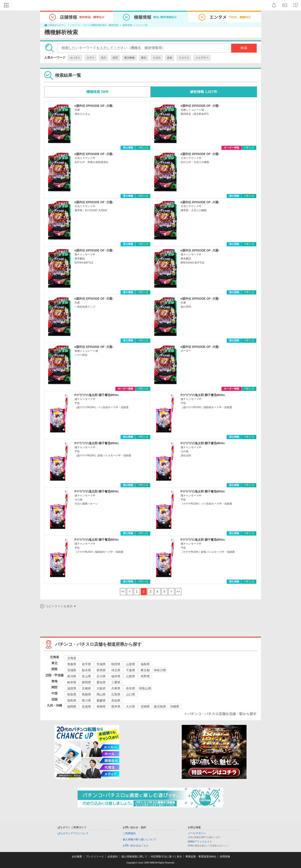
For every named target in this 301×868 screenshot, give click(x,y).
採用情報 (225, 857)
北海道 (72, 658)
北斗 (104, 58)
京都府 (86, 688)
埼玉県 (116, 670)
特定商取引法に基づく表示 (166, 857)
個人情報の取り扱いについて (140, 839)
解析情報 (127, 25)
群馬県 (101, 670)
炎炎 (170, 58)
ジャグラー (202, 58)
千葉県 (131, 670)
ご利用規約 (129, 833)
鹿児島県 (160, 707)
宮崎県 (145, 707)
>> (178, 591)
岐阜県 (72, 682)
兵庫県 (116, 688)
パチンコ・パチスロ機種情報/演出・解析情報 (94, 25)
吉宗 (115, 58)
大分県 (131, 707)
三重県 (116, 682)
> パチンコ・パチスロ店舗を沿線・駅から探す (221, 714)
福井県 (116, 676)
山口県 (131, 694)
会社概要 (77, 857)
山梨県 (131, 676)
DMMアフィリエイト (200, 842)
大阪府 (101, 688)
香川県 (86, 700)
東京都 (145, 670)
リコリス (184, 58)
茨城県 (72, 670)
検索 (244, 48)
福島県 (145, 664)
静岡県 (86, 682)
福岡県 (72, 707)
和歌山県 (145, 688)
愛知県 (101, 682)
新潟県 (72, 676)
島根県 (86, 694)
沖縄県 (175, 707)
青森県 (72, 664)
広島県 (116, 694)
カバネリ (75, 58)
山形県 (131, 664)
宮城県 (101, 664)
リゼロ (157, 58)
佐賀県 (86, 707)
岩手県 (86, 664)
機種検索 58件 (97, 92)
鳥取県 (72, 694)
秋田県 (116, 664)
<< (123, 591)
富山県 (86, 676)
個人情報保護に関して (134, 857)
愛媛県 (101, 700)
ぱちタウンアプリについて (73, 833)
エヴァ (91, 58)
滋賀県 (72, 688)
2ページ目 (142, 25)
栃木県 (86, 670)
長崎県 (101, 707)
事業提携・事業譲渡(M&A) (201, 857)
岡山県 (101, 694)
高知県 (116, 700)
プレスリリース (95, 857)
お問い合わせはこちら (136, 846)
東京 (144, 58)
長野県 (145, 676)
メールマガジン (197, 833)
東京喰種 (129, 58)
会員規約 (113, 857)
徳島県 (72, 700)
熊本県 (116, 707)
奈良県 (131, 688)
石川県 (101, 676)
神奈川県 (160, 670)
